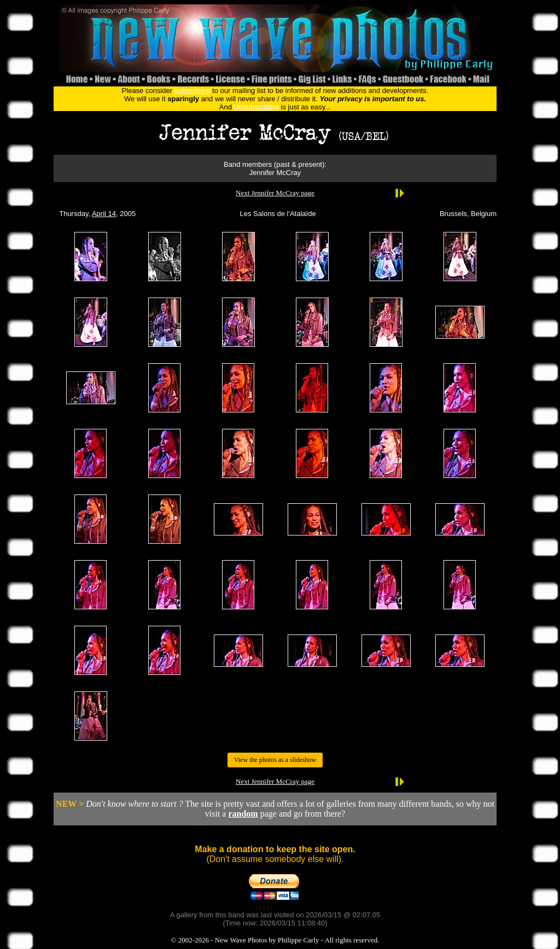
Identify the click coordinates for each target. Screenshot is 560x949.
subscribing (192, 91)
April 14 (104, 214)
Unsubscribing (256, 107)
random (243, 814)
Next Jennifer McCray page (275, 193)
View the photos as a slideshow (275, 760)
